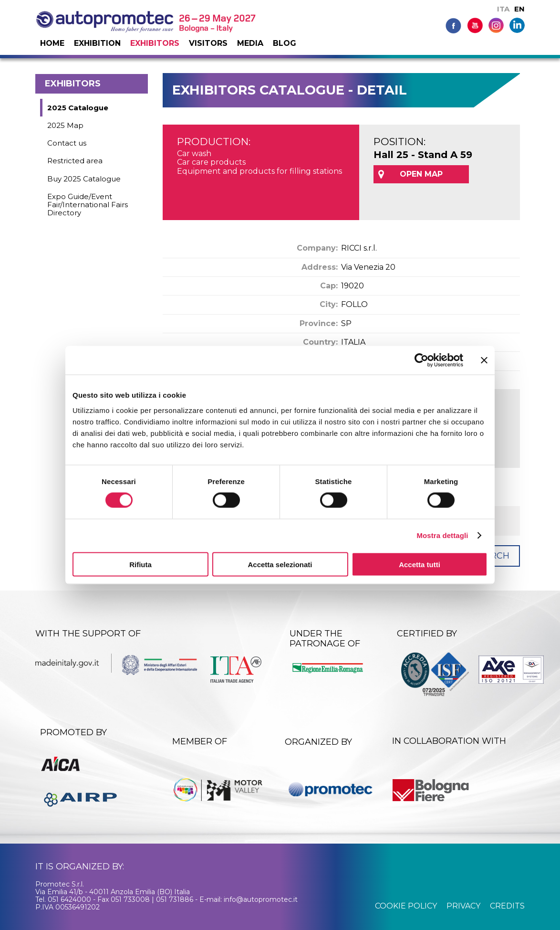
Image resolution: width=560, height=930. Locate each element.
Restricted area (75, 161)
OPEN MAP (421, 174)
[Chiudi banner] (484, 360)
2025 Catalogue (78, 108)
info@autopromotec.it (261, 899)
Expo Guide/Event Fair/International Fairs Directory (88, 205)
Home (52, 43)
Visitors (208, 43)
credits (507, 906)
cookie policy (406, 906)
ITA (503, 9)
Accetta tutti (420, 564)
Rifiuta (140, 564)
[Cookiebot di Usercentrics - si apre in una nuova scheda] (421, 360)
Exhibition (97, 43)
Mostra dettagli (442, 535)
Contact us (67, 143)
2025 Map (65, 125)
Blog (285, 43)
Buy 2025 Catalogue (84, 179)
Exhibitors (155, 43)
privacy (463, 906)
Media (250, 43)
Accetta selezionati (280, 564)
